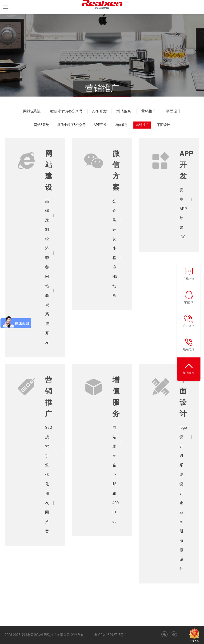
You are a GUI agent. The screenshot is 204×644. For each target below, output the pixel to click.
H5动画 (115, 286)
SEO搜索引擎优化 (49, 456)
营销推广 (149, 111)
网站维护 (114, 442)
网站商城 (47, 291)
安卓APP (183, 199)
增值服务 (124, 111)
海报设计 (181, 555)
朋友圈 (47, 503)
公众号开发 (114, 220)
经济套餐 (47, 253)
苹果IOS (182, 228)
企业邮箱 (114, 479)
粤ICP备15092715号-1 (110, 635)
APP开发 (100, 111)
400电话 (116, 512)
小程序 (114, 258)
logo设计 (183, 437)
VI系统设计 (181, 475)
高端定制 (47, 215)
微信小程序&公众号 (66, 111)
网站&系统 (32, 111)
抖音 (47, 526)
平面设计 (173, 111)
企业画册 (181, 517)
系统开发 (47, 328)
